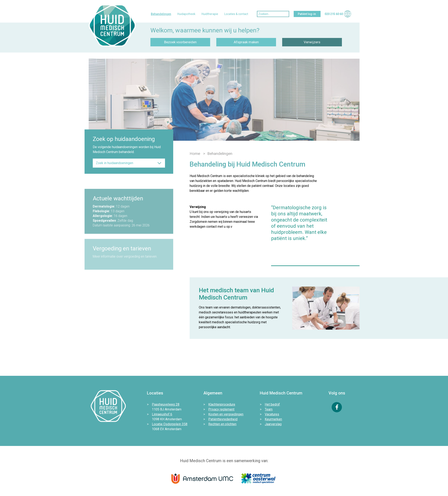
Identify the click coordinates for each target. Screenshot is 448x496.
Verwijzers (312, 42)
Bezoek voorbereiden (180, 42)
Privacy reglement (221, 409)
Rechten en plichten (222, 424)
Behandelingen (161, 14)
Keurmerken (273, 419)
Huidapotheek (186, 14)
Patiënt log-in (307, 14)
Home (195, 154)
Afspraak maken (246, 42)
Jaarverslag (273, 424)
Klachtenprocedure (222, 404)
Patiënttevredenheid (223, 419)
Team (269, 409)
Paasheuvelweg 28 (166, 404)
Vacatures (272, 414)
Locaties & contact (236, 14)
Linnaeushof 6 (162, 414)
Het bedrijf (272, 404)
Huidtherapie (210, 14)
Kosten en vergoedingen (226, 414)
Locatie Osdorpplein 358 (170, 424)
